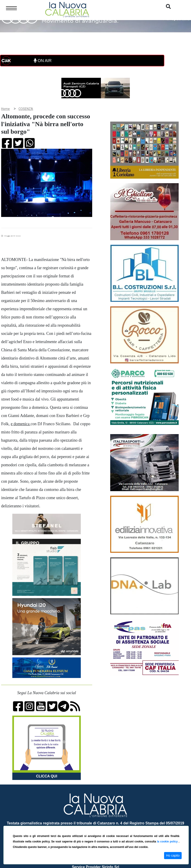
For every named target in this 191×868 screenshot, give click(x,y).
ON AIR (43, 61)
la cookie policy (168, 842)
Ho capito (173, 855)
